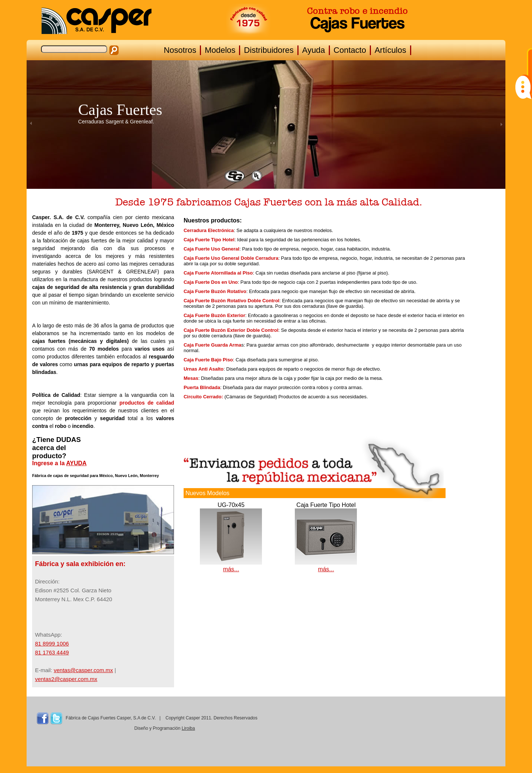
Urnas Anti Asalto (204, 369)
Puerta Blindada (202, 387)
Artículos (391, 50)
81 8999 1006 (52, 643)
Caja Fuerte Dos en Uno (211, 282)
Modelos (220, 50)
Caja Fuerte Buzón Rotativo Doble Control (231, 301)
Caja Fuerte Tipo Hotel (209, 240)
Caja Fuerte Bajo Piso (208, 360)
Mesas (191, 378)
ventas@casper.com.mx (83, 670)
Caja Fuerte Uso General (212, 249)
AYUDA (76, 463)
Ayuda (314, 50)
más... (231, 569)
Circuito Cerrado (203, 397)
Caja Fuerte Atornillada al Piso (218, 273)
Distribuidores (269, 50)
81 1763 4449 (52, 652)
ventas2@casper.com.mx (66, 679)
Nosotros (180, 50)
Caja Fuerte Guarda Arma (212, 345)
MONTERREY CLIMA (438, 734)
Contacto (350, 50)
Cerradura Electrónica (209, 230)
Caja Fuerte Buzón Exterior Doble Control (231, 330)
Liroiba (188, 728)
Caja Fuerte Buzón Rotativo (215, 291)
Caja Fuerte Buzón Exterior (214, 315)
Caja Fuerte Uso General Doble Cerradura (231, 258)
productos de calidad (147, 403)
